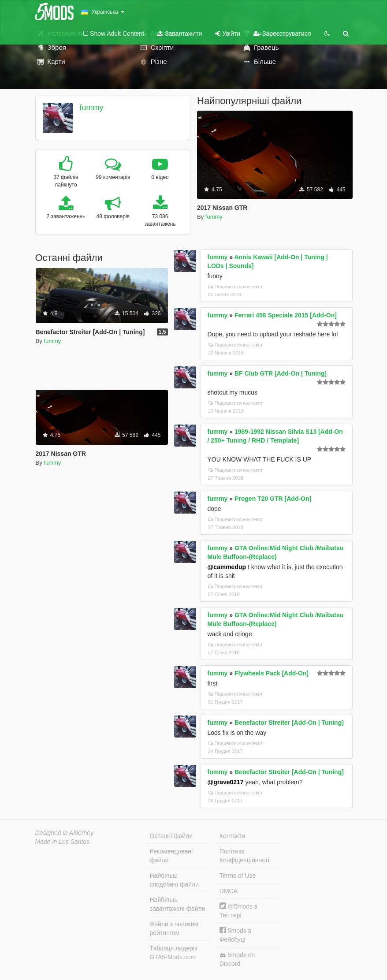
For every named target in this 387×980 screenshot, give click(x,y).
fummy (91, 108)
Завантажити (180, 34)
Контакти (232, 836)
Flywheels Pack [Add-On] (272, 673)
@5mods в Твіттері (238, 911)
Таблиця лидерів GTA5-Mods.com (174, 953)
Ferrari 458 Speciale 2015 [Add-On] (286, 315)
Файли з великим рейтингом (174, 928)
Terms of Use (238, 876)
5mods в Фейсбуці (235, 935)
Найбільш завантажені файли (178, 904)
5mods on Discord (237, 959)
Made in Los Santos (63, 842)
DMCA (229, 891)
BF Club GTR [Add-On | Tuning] (281, 373)
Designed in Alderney (65, 833)
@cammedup (227, 567)
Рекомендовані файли (171, 856)
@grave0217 (226, 782)
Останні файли (171, 836)
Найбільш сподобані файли (174, 880)
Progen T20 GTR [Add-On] (273, 499)
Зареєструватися (282, 34)
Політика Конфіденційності (244, 856)
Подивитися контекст (236, 287)
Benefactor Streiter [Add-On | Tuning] (289, 723)
